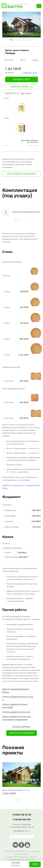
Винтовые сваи (10, 510)
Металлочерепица (11, 557)
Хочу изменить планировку (22, 174)
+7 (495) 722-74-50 (22, 815)
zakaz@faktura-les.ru (21, 831)
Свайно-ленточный (12, 527)
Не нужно (8, 505)
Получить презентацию (22, 733)
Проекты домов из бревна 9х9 (16, 712)
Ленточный (9, 522)
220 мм (7, 292)
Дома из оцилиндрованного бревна (16, 691)
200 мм (7, 276)
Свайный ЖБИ (10, 516)
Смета (35, 864)
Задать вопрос (26, 93)
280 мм (7, 339)
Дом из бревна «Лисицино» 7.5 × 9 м (16, 790)
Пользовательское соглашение (17, 857)
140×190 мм (9, 381)
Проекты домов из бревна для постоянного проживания (17, 718)
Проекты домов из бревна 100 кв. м (18, 699)
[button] (11, 40)
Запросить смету (21, 80)
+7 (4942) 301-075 (22, 820)
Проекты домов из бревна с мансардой (15, 706)
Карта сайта (30, 860)
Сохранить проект (21, 87)
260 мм (7, 323)
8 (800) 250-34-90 (12, 93)
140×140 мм (9, 403)
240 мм (7, 307)
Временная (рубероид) (13, 548)
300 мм (7, 355)
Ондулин (8, 553)
